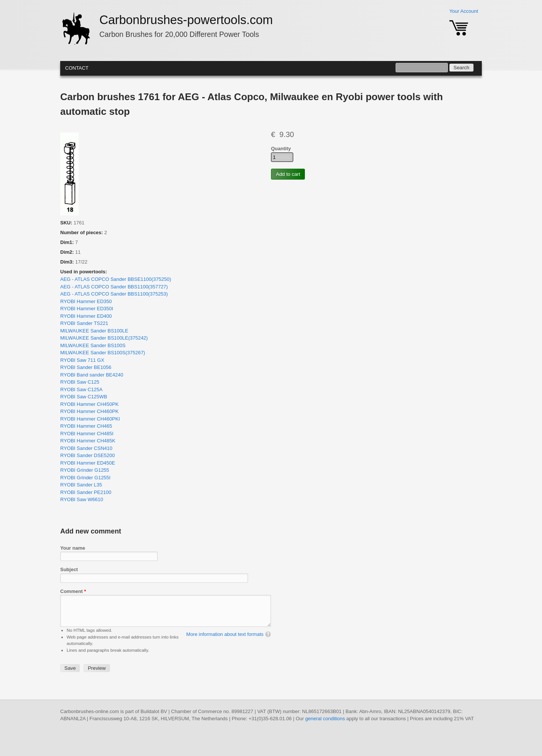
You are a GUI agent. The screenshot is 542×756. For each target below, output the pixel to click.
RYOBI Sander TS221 (84, 323)
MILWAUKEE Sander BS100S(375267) (103, 353)
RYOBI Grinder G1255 (85, 470)
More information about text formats (225, 642)
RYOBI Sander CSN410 (86, 448)
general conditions (325, 726)
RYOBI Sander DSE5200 (88, 455)
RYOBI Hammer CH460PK (89, 411)
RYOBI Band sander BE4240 (92, 375)
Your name (73, 548)
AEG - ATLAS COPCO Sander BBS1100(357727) (114, 287)
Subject (69, 569)
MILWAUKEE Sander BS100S (93, 345)
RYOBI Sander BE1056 (86, 367)
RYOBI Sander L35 (81, 485)
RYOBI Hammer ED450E (88, 463)
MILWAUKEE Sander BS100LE (94, 331)
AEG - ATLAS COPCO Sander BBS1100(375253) (114, 294)
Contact (77, 68)
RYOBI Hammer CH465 (86, 426)
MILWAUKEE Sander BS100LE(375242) (104, 338)
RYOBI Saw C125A (81, 389)
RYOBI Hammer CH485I (87, 434)
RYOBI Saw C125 (80, 382)
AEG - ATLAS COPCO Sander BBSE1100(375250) (116, 279)
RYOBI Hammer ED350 (86, 301)
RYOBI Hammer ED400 (86, 316)
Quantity (281, 149)
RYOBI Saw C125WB (84, 397)
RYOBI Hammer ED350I (87, 309)
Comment (73, 591)
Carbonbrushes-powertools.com (186, 20)
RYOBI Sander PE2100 (86, 492)
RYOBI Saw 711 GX (82, 360)
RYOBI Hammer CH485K (88, 441)
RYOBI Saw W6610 (82, 499)
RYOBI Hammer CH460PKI (90, 419)
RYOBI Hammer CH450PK (89, 404)
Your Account (464, 11)
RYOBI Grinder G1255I (85, 478)
